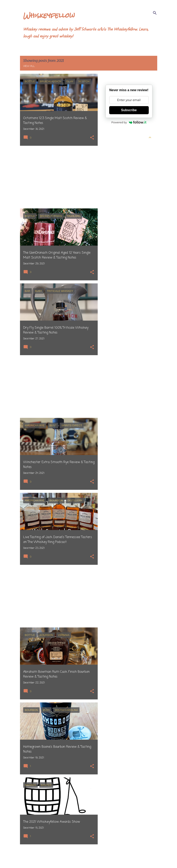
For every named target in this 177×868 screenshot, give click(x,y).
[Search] (155, 13)
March (113, 182)
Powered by (129, 122)
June (112, 160)
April (112, 174)
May (112, 167)
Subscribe (129, 110)
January (114, 196)
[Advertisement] (57, 177)
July (111, 153)
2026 (109, 145)
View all (29, 66)
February (115, 189)
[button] (92, 138)
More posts (59, 856)
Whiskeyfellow (49, 15)
